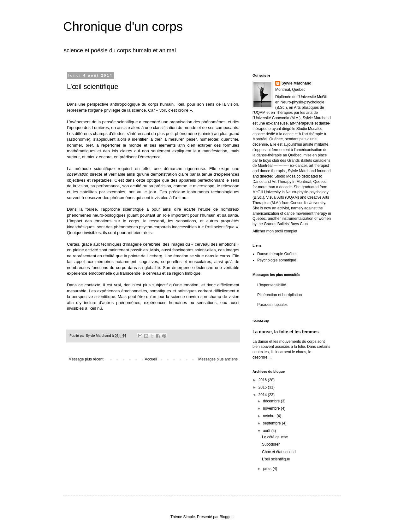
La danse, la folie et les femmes (286, 332)
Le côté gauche (275, 437)
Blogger (226, 517)
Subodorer (271, 444)
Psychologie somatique (277, 260)
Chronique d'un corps (123, 26)
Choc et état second (279, 452)
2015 (263, 387)
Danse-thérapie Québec (277, 254)
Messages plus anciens (218, 359)
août (267, 431)
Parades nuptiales (272, 305)
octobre (270, 416)
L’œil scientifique (276, 459)
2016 (263, 380)
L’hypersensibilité (272, 285)
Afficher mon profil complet (275, 231)
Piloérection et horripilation (279, 295)
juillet (268, 469)
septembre (272, 423)
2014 (263, 395)
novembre (272, 408)
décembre (272, 401)
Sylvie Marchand (297, 83)
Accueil (151, 359)
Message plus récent (86, 359)
